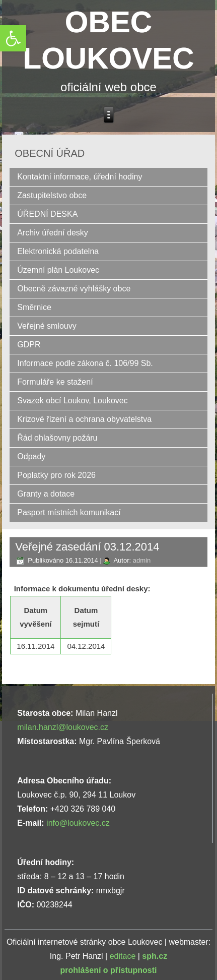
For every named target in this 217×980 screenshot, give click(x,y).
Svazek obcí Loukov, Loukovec (72, 401)
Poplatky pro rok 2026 (56, 475)
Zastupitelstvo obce (52, 195)
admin (142, 560)
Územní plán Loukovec (58, 270)
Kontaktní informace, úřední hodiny (80, 177)
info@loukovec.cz (78, 823)
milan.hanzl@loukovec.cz (63, 727)
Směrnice (34, 307)
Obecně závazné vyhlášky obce (74, 289)
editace (123, 956)
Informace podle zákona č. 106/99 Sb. (85, 363)
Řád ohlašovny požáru (57, 438)
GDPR (29, 345)
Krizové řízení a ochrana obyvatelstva (84, 419)
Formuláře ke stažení (55, 382)
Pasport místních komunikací (69, 512)
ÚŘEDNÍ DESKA (47, 214)
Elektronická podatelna (58, 251)
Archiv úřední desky (53, 233)
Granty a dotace (46, 494)
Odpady (31, 456)
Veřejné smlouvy (47, 326)
